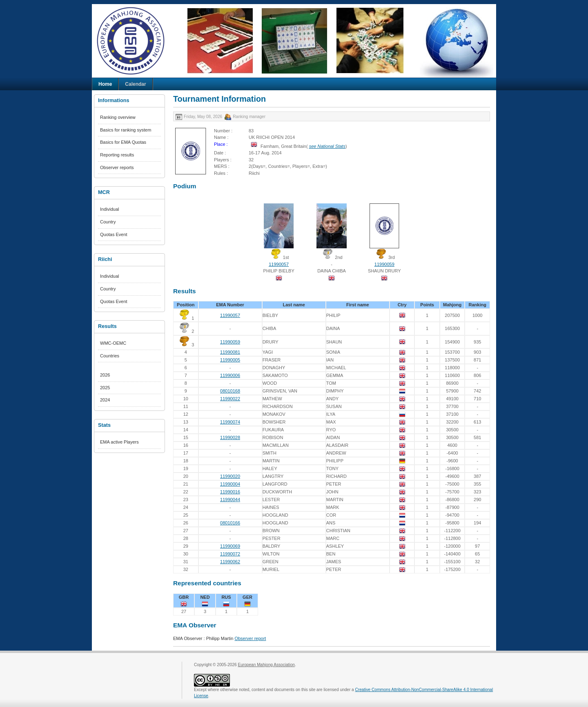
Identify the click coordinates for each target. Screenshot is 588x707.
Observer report (250, 638)
